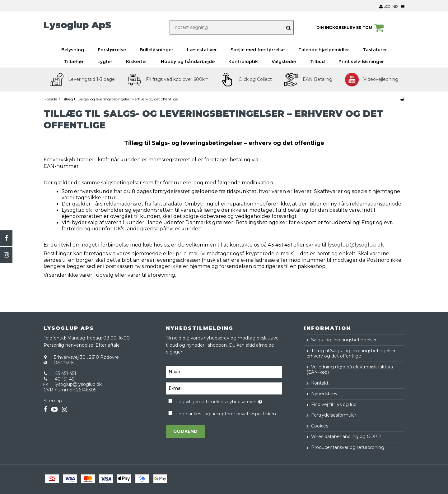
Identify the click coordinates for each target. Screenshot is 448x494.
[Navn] (224, 372)
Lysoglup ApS (77, 25)
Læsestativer (202, 50)
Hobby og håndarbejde (188, 62)
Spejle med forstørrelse (258, 50)
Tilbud (317, 62)
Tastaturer (375, 50)
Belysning (73, 50)
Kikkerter (137, 62)
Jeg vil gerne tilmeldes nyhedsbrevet (229, 401)
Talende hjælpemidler (324, 50)
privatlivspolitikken (256, 414)
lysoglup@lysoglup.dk (356, 245)
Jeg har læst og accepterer (226, 414)
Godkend (185, 431)
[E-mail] (224, 388)
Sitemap (53, 401)
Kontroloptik (243, 62)
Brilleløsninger (156, 50)
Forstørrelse (112, 50)
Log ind (388, 7)
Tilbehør (74, 62)
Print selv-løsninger (361, 62)
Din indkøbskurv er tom (351, 28)
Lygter (105, 62)
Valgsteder (284, 62)
